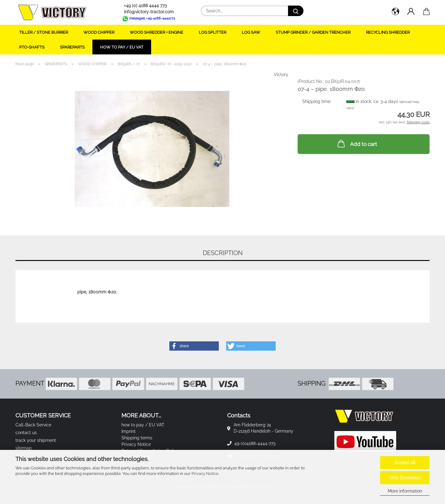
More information (405, 491)
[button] (396, 12)
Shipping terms (137, 438)
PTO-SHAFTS (32, 47)
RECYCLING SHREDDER (388, 32)
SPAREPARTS (72, 47)
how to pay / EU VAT (122, 47)
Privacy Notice (205, 474)
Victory (281, 75)
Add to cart (357, 143)
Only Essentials (405, 478)
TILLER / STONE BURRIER (44, 32)
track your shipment (36, 440)
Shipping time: (317, 101)
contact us (26, 433)
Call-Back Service (33, 425)
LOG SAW (251, 32)
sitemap (24, 448)
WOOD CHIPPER (99, 32)
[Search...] (296, 11)
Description (223, 253)
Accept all (405, 463)
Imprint (129, 431)
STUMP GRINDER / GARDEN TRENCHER (313, 32)
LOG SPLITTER (212, 32)
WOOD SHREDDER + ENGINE (157, 32)
